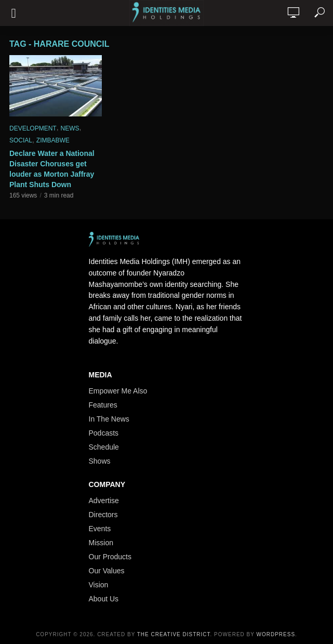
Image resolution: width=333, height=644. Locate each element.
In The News (109, 419)
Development (33, 128)
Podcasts (104, 433)
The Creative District (174, 634)
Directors (103, 515)
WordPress (276, 634)
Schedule (104, 447)
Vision (99, 585)
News (70, 128)
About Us (104, 599)
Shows (100, 461)
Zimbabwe (53, 140)
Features (103, 405)
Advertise (104, 501)
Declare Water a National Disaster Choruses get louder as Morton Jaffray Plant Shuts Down (52, 169)
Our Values (107, 571)
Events (100, 529)
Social (21, 140)
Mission (101, 543)
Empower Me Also (118, 391)
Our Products (110, 557)
